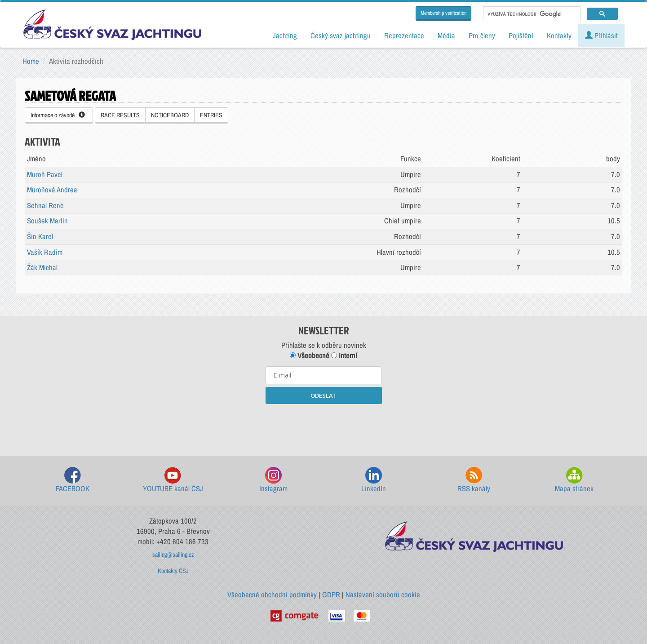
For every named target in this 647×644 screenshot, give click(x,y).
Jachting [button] (285, 36)
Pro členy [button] (482, 36)
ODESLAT (324, 395)
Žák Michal (42, 267)
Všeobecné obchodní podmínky (272, 595)
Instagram (273, 480)
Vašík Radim (45, 252)
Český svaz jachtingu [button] (341, 36)
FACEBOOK (73, 480)
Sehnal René (45, 205)
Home (31, 61)
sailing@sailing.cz (173, 555)
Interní (344, 355)
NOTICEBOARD (170, 115)
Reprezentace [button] (404, 36)
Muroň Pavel (45, 174)
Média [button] (446, 36)
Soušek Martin (47, 221)
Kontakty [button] (559, 36)
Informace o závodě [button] (58, 115)
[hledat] (531, 14)
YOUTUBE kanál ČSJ (173, 480)
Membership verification (443, 13)
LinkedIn (374, 480)
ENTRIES (211, 115)
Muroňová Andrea (52, 190)
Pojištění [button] (521, 36)
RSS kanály (474, 480)
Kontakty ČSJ (173, 571)
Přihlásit (601, 36)
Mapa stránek (574, 480)
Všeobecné (310, 355)
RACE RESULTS (120, 115)
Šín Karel (40, 236)
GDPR (331, 595)
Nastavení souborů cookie (383, 595)
